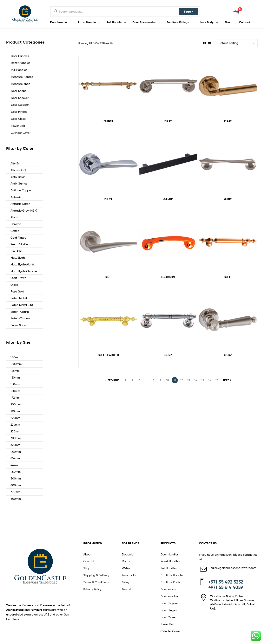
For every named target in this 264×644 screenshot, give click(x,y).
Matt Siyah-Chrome (24, 271)
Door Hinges (19, 112)
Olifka (14, 285)
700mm (15, 492)
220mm (15, 418)
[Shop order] (236, 43)
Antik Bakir (18, 177)
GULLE (228, 277)
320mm (15, 445)
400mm (16, 452)
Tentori (126, 589)
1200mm (16, 364)
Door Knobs (19, 91)
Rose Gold (17, 291)
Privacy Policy (92, 589)
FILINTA (108, 121)
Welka (126, 568)
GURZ (168, 355)
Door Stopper (20, 105)
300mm (16, 438)
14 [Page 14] (196, 380)
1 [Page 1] (126, 380)
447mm (15, 465)
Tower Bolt (18, 126)
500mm (16, 478)
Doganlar (128, 554)
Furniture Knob (21, 84)
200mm (16, 404)
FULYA (108, 199)
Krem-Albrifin (19, 244)
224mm (15, 424)
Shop (87, 568)
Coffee (15, 231)
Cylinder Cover (21, 133)
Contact (89, 561)
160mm (15, 391)
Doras (126, 561)
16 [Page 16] (210, 380)
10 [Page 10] (168, 380)
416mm (15, 458)
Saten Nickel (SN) (22, 305)
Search (189, 12)
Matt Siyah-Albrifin (23, 264)
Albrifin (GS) (18, 170)
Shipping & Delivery (96, 575)
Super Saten (19, 325)
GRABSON (168, 277)
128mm (15, 371)
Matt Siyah (18, 257)
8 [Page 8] (154, 380)
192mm (15, 397)
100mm (15, 357)
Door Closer (19, 119)
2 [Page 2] (133, 380)
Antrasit (16, 197)
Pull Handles (19, 70)
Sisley (126, 582)
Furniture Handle (22, 77)
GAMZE (168, 199)
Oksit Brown (18, 278)
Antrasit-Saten (20, 204)
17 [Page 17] (217, 380)
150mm (15, 384)
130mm (15, 377)
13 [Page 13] (189, 380)
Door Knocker (20, 98)
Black (14, 217)
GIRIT (228, 199)
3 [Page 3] (140, 380)
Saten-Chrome (20, 318)
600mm (16, 485)
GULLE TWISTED (108, 355)
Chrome (16, 224)
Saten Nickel (19, 298)
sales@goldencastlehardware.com (233, 568)
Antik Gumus (19, 183)
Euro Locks (129, 575)
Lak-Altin (16, 251)
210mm (15, 411)
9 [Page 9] (161, 380)
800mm (16, 499)
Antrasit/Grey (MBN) (24, 210)
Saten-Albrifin (20, 312)
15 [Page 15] (203, 380)
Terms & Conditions (96, 582)
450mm (16, 472)
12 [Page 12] (182, 380)
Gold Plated (18, 237)
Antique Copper (21, 190)
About (87, 554)
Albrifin (15, 163)
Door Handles (20, 56)
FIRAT (168, 121)
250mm (15, 431)
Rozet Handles (21, 63)
